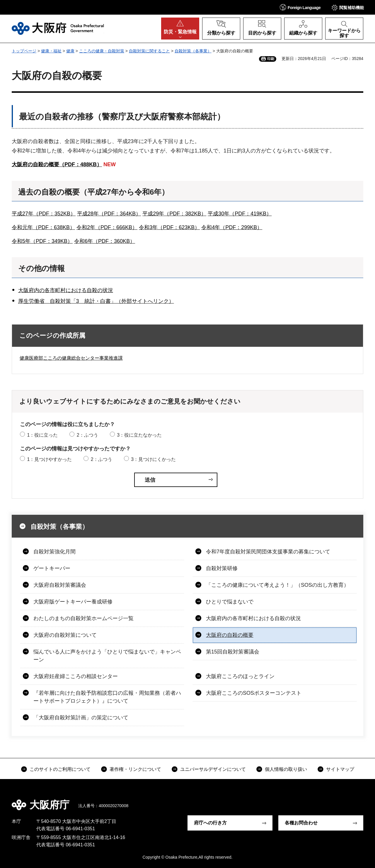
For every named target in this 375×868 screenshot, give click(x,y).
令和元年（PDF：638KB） (43, 227)
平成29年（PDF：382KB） (174, 214)
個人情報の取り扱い (286, 769)
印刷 (271, 59)
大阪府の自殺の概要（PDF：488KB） (57, 164)
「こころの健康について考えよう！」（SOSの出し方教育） (277, 585)
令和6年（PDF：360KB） (105, 241)
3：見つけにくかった (153, 459)
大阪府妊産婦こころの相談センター (76, 676)
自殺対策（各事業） (193, 51)
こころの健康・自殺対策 (102, 51)
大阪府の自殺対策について (65, 635)
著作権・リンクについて (135, 769)
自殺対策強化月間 (54, 552)
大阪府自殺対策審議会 (60, 585)
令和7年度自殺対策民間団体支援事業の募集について (268, 552)
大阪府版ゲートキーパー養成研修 (73, 602)
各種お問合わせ (301, 823)
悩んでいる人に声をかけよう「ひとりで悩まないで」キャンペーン (107, 656)
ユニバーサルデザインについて (213, 769)
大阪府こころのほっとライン (240, 676)
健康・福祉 (51, 51)
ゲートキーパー (52, 568)
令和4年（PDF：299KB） (232, 227)
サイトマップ (340, 769)
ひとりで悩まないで (230, 602)
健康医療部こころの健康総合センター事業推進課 (71, 358)
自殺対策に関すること (149, 51)
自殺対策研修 (222, 568)
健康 (70, 51)
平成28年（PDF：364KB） (109, 214)
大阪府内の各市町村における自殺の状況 (66, 290)
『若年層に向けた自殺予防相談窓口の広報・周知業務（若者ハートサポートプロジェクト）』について (107, 697)
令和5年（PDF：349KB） (42, 241)
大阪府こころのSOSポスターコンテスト (254, 693)
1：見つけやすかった (49, 459)
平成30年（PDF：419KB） (240, 214)
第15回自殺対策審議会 (233, 652)
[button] (300, 7)
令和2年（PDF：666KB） (107, 227)
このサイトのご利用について (60, 769)
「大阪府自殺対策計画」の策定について (81, 718)
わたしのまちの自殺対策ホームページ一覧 (83, 618)
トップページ (24, 51)
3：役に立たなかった (139, 435)
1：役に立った (42, 435)
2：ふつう (87, 435)
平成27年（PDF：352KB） (44, 214)
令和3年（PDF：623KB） (169, 227)
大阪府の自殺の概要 (230, 635)
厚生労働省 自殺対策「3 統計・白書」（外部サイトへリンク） (96, 301)
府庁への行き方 (210, 823)
